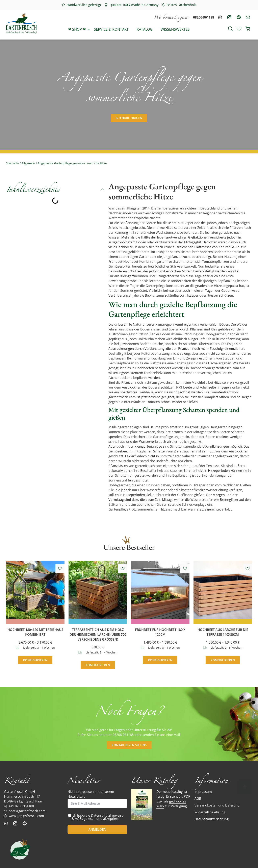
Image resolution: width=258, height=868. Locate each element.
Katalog (145, 29)
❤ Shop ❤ (77, 29)
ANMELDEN (97, 829)
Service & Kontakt (111, 29)
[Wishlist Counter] (239, 29)
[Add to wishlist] (60, 568)
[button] (102, 190)
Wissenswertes (175, 29)
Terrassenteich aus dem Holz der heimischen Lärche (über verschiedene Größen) (98, 635)
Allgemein (28, 163)
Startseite (12, 163)
